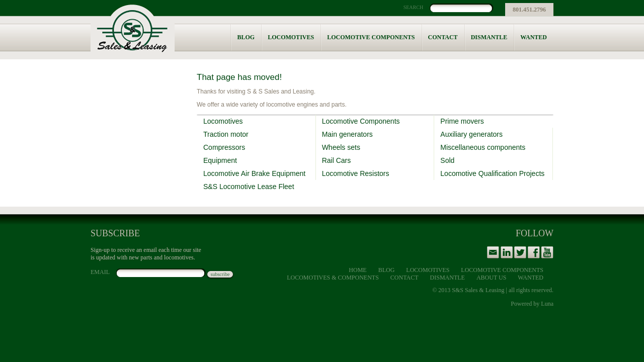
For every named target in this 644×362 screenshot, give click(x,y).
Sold (447, 160)
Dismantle (489, 37)
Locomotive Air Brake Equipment (254, 173)
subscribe (220, 274)
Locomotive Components (371, 37)
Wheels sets (341, 147)
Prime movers (462, 121)
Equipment (220, 160)
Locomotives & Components (333, 278)
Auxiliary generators (471, 134)
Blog (246, 37)
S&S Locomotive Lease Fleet (249, 187)
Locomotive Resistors (356, 173)
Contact (443, 37)
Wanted (534, 37)
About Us (491, 278)
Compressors (224, 147)
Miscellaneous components (483, 147)
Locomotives (291, 37)
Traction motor (226, 134)
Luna (547, 304)
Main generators (347, 134)
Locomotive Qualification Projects (492, 173)
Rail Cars (337, 160)
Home (357, 270)
